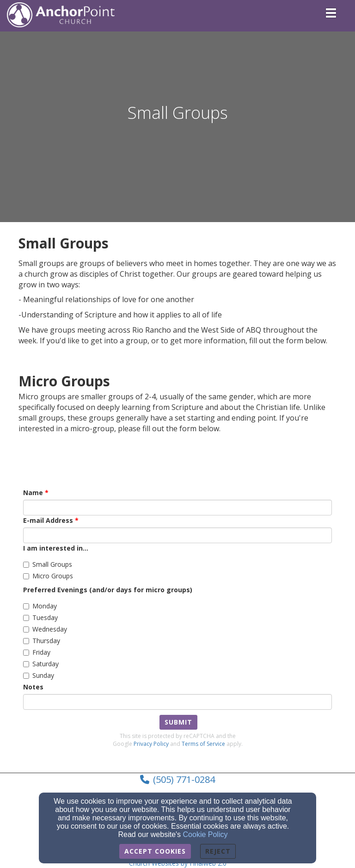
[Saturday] (26, 664)
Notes (33, 687)
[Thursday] (26, 641)
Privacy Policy (151, 744)
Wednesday (45, 629)
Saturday (41, 664)
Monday (40, 606)
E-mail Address (48, 520)
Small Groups (48, 564)
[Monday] (26, 606)
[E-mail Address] (177, 535)
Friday (37, 652)
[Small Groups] (26, 565)
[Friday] (26, 653)
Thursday (42, 641)
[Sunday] (26, 676)
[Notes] (177, 702)
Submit (178, 722)
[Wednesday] (26, 629)
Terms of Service (203, 744)
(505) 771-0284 (184, 779)
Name (33, 493)
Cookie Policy (205, 834)
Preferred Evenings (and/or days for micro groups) (108, 590)
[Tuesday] (26, 618)
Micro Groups (48, 576)
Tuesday (40, 617)
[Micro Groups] (26, 576)
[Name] (177, 508)
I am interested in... (56, 548)
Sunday (39, 675)
